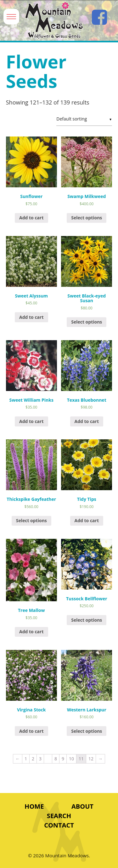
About (82, 806)
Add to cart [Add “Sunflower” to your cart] (31, 218)
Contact (59, 825)
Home (34, 806)
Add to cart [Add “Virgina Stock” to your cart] (31, 731)
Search (59, 816)
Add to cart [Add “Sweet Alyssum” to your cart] (31, 317)
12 (91, 759)
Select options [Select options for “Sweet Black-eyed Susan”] (87, 322)
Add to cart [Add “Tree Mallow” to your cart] (31, 632)
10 (71, 759)
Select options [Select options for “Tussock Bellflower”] (87, 620)
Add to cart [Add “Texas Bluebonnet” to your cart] (87, 421)
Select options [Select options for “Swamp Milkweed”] (87, 218)
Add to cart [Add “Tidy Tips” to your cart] (87, 520)
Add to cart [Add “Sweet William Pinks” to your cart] (31, 421)
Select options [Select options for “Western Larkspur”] (87, 731)
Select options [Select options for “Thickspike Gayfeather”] (31, 520)
